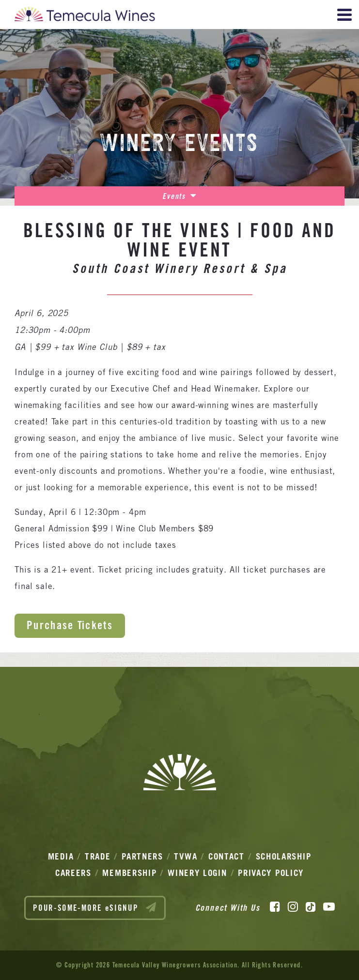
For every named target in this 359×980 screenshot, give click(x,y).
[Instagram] (293, 907)
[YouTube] (329, 907)
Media (61, 856)
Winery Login (197, 873)
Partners (142, 856)
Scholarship (284, 856)
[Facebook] (275, 907)
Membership (129, 873)
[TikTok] (311, 907)
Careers (73, 873)
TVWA (186, 856)
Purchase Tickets (70, 625)
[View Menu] (344, 15)
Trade (98, 856)
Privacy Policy (271, 873)
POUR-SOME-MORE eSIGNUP (95, 907)
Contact (226, 856)
